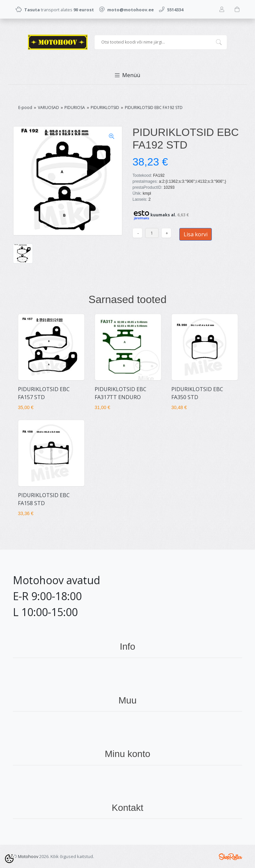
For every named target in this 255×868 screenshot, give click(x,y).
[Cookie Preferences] (9, 859)
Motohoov (28, 856)
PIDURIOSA (75, 108)
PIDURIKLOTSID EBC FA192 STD (154, 108)
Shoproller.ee (230, 857)
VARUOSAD (48, 108)
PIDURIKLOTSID (105, 108)
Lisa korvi (196, 234)
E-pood (25, 108)
